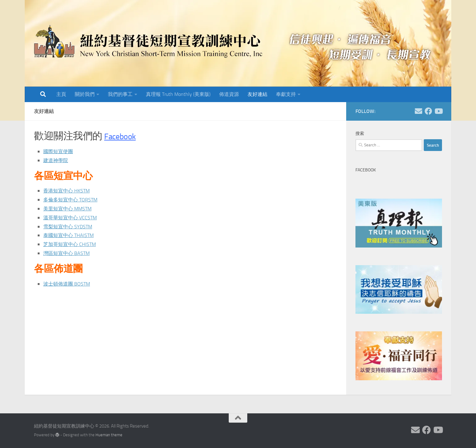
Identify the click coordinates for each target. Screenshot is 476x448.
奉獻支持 (286, 94)
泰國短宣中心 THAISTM (71, 235)
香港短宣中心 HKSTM (69, 191)
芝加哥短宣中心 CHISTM (73, 244)
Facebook (123, 136)
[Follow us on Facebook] (428, 111)
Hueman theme (109, 435)
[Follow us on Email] (419, 111)
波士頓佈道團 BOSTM (69, 284)
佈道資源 (229, 94)
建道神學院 (57, 160)
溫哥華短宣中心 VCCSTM (73, 218)
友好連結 (257, 94)
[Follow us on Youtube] (438, 111)
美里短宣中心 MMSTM (70, 209)
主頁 (61, 94)
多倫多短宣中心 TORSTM (74, 200)
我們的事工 (120, 94)
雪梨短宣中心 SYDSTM (71, 226)
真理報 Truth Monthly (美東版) (178, 94)
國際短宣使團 (60, 151)
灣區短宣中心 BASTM (69, 253)
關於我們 (85, 94)
